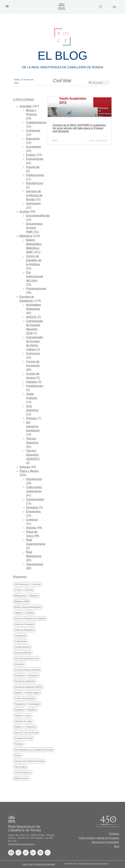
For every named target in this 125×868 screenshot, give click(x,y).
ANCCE (31, 317)
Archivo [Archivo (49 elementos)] (18, 590)
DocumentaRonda (38, 216)
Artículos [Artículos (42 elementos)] (29, 590)
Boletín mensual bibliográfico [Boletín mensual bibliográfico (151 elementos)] (28, 607)
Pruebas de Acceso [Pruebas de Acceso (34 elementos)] (23, 738)
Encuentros (33, 147)
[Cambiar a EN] (114, 7)
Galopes (31, 382)
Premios (31, 418)
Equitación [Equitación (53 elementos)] (33, 675)
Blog (117, 846)
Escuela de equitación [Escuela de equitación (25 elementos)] (25, 681)
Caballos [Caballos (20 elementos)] (19, 613)
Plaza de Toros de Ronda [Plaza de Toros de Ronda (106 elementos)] (26, 733)
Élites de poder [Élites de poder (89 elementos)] (21, 778)
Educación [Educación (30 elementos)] (19, 664)
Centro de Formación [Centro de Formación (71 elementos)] (24, 624)
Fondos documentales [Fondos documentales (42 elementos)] (25, 698)
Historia (31, 528)
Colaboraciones (36, 122)
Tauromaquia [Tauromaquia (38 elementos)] (21, 767)
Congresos (33, 131)
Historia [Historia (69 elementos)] (18, 716)
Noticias (25, 467)
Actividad (25, 106)
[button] (7, 6)
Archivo (24, 212)
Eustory (31, 155)
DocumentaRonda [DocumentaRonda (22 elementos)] (23, 653)
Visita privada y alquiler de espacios (98, 838)
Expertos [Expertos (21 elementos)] (19, 693)
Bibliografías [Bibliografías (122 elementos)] (20, 596)
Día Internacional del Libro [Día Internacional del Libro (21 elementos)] (27, 658)
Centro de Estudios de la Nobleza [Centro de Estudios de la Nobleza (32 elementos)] (30, 618)
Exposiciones (35, 159)
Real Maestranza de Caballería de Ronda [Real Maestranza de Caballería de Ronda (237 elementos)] (34, 750)
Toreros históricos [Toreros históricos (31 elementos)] (23, 772)
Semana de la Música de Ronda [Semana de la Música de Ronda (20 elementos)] (29, 761)
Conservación (35, 499)
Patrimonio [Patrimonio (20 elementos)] (31, 727)
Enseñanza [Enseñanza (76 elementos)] (20, 675)
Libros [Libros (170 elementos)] (28, 716)
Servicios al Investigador (105, 842)
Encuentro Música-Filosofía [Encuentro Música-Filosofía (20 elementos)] (27, 670)
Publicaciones (35, 175)
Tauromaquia (35, 564)
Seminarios (33, 203)
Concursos (33, 353)
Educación (33, 139)
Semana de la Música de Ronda (34, 195)
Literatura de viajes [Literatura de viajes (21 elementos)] (23, 721)
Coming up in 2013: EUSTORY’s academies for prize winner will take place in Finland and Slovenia (79, 128)
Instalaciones (35, 386)
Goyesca (32, 520)
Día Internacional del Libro (34, 276)
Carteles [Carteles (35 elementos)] (30, 613)
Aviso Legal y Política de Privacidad (39, 864)
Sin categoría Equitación (33, 426)
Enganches (33, 511)
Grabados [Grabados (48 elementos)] (19, 710)
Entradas (114, 834)
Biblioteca (26, 236)
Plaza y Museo (29, 471)
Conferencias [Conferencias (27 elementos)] (21, 641)
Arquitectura (34, 479)
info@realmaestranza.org (21, 844)
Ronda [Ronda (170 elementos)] (18, 755)
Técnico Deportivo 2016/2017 (33, 455)
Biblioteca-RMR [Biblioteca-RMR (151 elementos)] (22, 601)
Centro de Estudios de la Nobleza (34, 260)
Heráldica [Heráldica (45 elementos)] (32, 710)
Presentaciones (36, 289)
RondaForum (35, 183)
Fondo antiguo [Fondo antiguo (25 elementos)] (33, 693)
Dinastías (32, 507)
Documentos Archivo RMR (34, 228)
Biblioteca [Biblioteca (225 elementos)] (34, 596)
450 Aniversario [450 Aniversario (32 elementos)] (22, 584)
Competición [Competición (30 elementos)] (20, 636)
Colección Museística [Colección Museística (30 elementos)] (24, 630)
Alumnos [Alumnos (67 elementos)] (36, 584)
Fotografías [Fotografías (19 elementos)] (20, 704)
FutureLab (33, 167)
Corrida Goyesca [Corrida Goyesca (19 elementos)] (22, 647)
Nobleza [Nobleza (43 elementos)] (18, 727)
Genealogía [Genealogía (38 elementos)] (34, 704)
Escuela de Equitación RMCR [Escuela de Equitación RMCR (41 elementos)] (28, 687)
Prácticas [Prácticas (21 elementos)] (19, 744)
